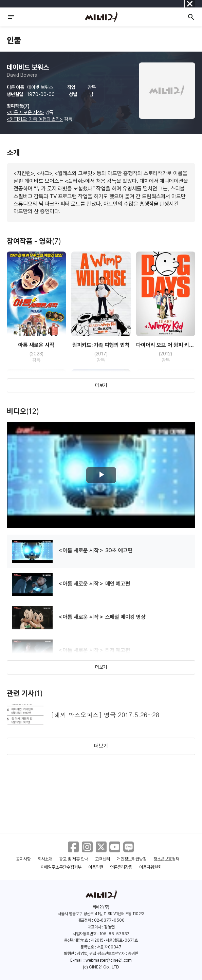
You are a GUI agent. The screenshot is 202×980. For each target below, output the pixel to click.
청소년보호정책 (167, 859)
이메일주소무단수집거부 (61, 867)
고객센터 (103, 859)
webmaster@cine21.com (109, 960)
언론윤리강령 (121, 867)
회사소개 (45, 859)
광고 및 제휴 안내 (74, 859)
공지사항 (23, 859)
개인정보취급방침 (132, 859)
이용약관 (96, 867)
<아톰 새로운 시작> (25, 112)
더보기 (101, 385)
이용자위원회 (150, 867)
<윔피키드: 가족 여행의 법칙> (35, 119)
